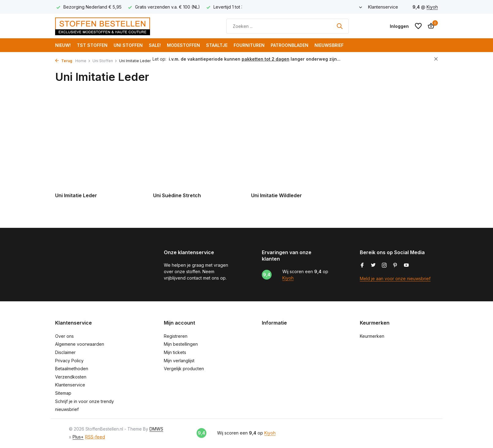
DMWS (156, 429)
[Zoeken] (288, 26)
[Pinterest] (395, 265)
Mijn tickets (175, 352)
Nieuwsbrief (329, 45)
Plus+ (78, 437)
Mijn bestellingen (181, 344)
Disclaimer (65, 352)
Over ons (64, 336)
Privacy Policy (69, 361)
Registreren (176, 336)
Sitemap (63, 393)
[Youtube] (406, 265)
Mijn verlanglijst (179, 361)
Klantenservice (383, 7)
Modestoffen (183, 45)
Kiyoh (432, 7)
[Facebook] (362, 265)
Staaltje (217, 45)
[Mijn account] (399, 26)
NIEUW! (63, 45)
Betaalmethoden (72, 369)
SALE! (155, 45)
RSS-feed (95, 437)
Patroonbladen (290, 45)
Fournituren (249, 45)
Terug (64, 61)
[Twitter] (373, 265)
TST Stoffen (92, 45)
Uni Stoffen (128, 45)
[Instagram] (384, 265)
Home (83, 61)
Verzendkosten (71, 377)
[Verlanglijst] (418, 26)
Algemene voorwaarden (80, 344)
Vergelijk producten (184, 369)
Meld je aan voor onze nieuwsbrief (395, 279)
